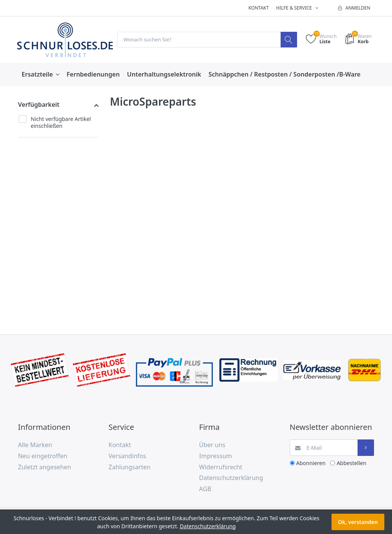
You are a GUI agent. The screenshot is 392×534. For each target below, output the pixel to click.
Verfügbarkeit (39, 105)
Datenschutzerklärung (231, 478)
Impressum (216, 456)
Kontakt (259, 8)
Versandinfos (127, 456)
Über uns (212, 445)
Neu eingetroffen (43, 456)
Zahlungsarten (130, 467)
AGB (205, 489)
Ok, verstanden (358, 522)
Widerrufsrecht (221, 467)
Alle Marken (35, 445)
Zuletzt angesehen (45, 467)
